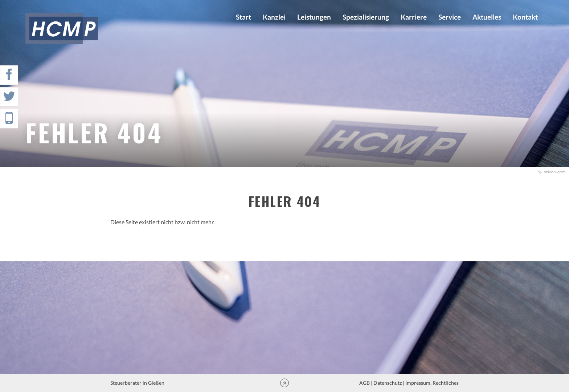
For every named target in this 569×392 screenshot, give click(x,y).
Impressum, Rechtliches (431, 383)
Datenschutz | (389, 383)
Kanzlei (274, 17)
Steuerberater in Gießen (138, 383)
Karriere (414, 17)
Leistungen (314, 17)
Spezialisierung (366, 17)
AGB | (365, 383)
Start (243, 17)
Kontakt (525, 17)
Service (450, 17)
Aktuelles (487, 17)
